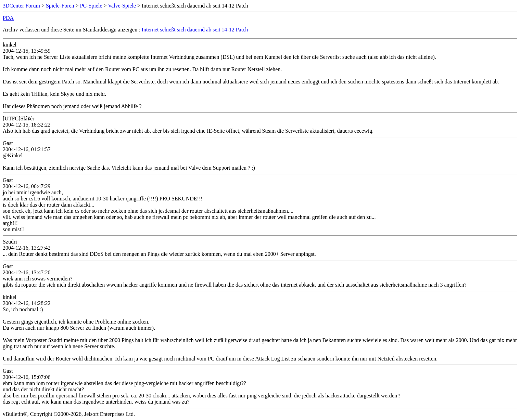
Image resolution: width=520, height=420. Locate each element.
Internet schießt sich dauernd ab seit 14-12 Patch (195, 30)
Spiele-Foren (60, 6)
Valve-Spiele (122, 6)
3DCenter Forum (21, 6)
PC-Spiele (91, 6)
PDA (8, 18)
